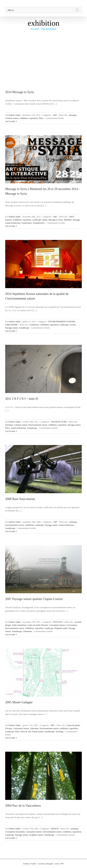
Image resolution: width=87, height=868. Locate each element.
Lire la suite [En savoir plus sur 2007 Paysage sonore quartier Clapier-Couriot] (10, 634)
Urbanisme (27, 631)
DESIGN (55, 829)
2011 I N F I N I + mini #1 (22, 399)
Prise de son (26, 732)
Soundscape (24, 328)
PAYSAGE (58, 622)
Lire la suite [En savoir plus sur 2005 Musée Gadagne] (10, 738)
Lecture (73, 325)
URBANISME (11, 325)
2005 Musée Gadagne (19, 702)
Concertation (72, 625)
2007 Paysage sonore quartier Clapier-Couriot (34, 599)
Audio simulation (19, 625)
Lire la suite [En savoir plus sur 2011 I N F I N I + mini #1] (10, 431)
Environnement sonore (38, 425)
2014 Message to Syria (19, 92)
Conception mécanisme (15, 832)
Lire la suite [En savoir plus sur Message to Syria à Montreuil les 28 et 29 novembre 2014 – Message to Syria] (10, 226)
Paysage (76, 220)
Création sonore (12, 118)
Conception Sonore (57, 625)
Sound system (38, 732)
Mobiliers (68, 220)
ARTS (72, 217)
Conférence (34, 325)
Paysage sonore (12, 328)
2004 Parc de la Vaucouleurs (23, 806)
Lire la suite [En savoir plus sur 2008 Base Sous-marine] (10, 531)
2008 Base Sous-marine (20, 499)
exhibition (24, 118)
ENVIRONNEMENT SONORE (62, 322)
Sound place (27, 223)
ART (55, 115)
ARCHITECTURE (59, 422)
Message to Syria (56, 220)
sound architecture (13, 223)
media (45, 220)
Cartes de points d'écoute (38, 625)
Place (41, 118)
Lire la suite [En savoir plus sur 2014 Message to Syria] (10, 121)
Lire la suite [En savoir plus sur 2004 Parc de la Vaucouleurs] (10, 838)
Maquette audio (61, 628)
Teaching (59, 732)
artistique (73, 115)
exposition (33, 118)
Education (35, 728)
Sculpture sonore (36, 835)
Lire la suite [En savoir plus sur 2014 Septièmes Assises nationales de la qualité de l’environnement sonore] (10, 331)
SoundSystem (39, 223)
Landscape (37, 220)
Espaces (9, 220)
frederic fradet (14, 115)
